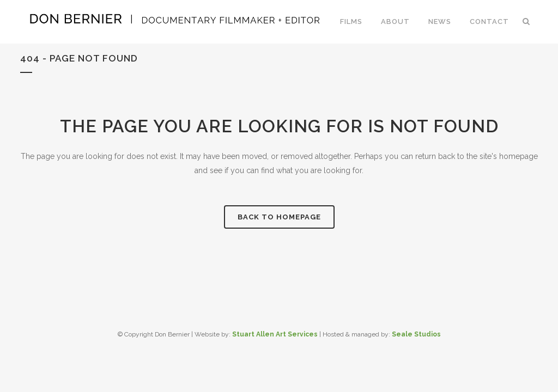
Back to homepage (279, 217)
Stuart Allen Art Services (275, 334)
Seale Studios (416, 334)
